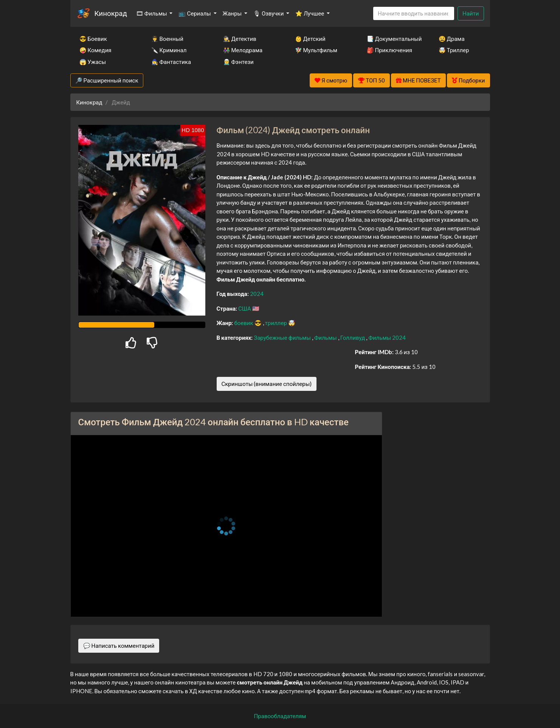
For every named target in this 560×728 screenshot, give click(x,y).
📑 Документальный (392, 39)
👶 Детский (310, 39)
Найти (471, 13)
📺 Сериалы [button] (195, 13)
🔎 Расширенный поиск (107, 80)
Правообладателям (280, 716)
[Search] (414, 13)
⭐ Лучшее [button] (310, 13)
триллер (277, 323)
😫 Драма (452, 39)
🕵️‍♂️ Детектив (240, 39)
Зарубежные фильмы (283, 338)
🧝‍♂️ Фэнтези (238, 62)
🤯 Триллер (454, 50)
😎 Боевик (93, 39)
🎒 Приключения (389, 50)
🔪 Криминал (169, 50)
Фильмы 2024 (387, 338)
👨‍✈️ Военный (167, 39)
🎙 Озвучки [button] (269, 13)
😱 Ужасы (93, 62)
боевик (244, 323)
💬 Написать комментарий (119, 646)
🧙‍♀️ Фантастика (171, 62)
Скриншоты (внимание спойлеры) (267, 384)
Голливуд (353, 338)
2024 (257, 294)
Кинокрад (111, 13)
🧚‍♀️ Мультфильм (316, 50)
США (245, 308)
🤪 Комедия (95, 50)
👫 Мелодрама (243, 50)
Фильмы (326, 338)
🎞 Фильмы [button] (152, 13)
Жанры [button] (233, 13)
